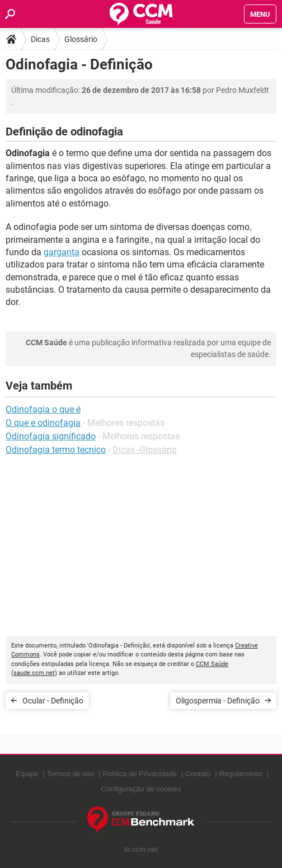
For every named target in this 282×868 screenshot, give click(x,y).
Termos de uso (71, 774)
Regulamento (241, 774)
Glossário (81, 39)
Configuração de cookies (141, 789)
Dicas (40, 39)
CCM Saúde (212, 664)
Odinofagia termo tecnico (56, 450)
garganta (62, 252)
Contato (198, 774)
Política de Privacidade (140, 774)
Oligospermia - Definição (218, 701)
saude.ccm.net (34, 673)
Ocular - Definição (53, 701)
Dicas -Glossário (145, 450)
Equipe (27, 774)
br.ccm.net (141, 849)
